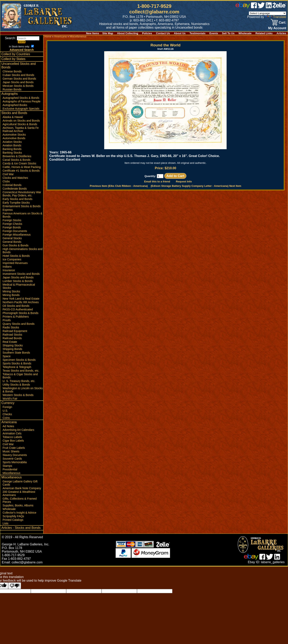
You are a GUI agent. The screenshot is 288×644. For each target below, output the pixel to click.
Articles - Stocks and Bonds (21, 528)
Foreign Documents (15, 231)
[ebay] (243, 7)
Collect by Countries (16, 54)
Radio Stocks (11, 327)
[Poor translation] (15, 586)
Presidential (10, 469)
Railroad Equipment (15, 331)
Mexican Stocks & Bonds (18, 86)
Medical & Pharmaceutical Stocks (19, 286)
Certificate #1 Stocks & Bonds (21, 171)
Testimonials (198, 33)
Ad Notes (8, 426)
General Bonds (12, 242)
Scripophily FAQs (13, 516)
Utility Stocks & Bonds (16, 385)
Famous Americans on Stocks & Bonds (22, 215)
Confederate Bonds (15, 189)
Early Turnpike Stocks (16, 203)
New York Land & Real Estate (21, 299)
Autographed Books (15, 105)
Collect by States (13, 59)
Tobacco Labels (12, 437)
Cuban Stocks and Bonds (18, 75)
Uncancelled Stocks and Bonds (19, 65)
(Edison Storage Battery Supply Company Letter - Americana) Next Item (196, 186)
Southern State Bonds (16, 353)
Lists (5, 523)
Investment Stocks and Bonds (21, 274)
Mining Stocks (11, 291)
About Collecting (128, 33)
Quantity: (154, 176)
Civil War (8, 174)
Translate (276, 17)
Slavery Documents (15, 455)
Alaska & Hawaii (13, 117)
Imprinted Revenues (15, 263)
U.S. (5, 411)
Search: (22, 38)
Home (48, 36)
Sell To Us (228, 33)
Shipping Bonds (12, 349)
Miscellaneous (11, 473)
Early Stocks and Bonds (17, 199)
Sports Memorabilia (15, 462)
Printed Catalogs (13, 520)
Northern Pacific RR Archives (21, 302)
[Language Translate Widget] (267, 13)
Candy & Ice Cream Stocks (19, 163)
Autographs (10, 94)
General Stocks (12, 238)
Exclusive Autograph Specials (21, 109)
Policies (147, 33)
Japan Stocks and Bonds (18, 82)
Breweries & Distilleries (17, 156)
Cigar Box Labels (13, 441)
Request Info (184, 181)
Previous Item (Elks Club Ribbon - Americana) (119, 186)
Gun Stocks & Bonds (15, 245)
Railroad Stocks (12, 335)
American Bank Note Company (22, 488)
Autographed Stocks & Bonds (21, 98)
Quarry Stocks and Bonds (19, 324)
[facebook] (254, 7)
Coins (6, 418)
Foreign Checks (12, 224)
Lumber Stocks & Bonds (18, 281)
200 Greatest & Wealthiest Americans (19, 493)
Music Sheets (11, 451)
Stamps (7, 466)
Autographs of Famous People (21, 101)
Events (214, 33)
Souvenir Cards (12, 459)
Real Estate (10, 342)
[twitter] (261, 7)
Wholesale (245, 33)
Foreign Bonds (12, 227)
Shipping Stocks (13, 345)
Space (7, 356)
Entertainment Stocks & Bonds (22, 206)
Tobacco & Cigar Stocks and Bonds (20, 376)
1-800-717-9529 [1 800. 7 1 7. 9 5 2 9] (154, 6)
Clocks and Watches (15, 178)
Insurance (9, 270)
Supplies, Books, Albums (18, 505)
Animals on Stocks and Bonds (21, 121)
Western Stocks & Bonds (18, 395)
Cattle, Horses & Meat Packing (22, 167)
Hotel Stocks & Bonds (16, 256)
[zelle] (279, 7)
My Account (277, 28)
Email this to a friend (157, 181)
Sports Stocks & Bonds (17, 363)
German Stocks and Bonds (19, 79)
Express (8, 210)
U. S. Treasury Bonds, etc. (19, 381)
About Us (180, 33)
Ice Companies (12, 259)
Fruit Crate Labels (14, 448)
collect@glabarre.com (154, 12)
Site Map (108, 33)
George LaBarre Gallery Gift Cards (20, 483)
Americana (9, 422)
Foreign (7, 407)
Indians (7, 267)
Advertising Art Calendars (18, 430)
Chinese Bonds (12, 71)
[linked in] (269, 7)
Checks (7, 414)
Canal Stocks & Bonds (16, 160)
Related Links (264, 33)
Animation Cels (12, 433)
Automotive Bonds (14, 138)
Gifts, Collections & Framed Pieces (20, 500)
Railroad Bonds (12, 338)
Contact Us (163, 33)
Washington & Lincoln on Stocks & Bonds (23, 390)
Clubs (6, 181)
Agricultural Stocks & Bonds (20, 124)
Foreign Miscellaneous (17, 235)
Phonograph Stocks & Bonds (20, 313)
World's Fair (10, 399)
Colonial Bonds (12, 185)
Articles (281, 33)
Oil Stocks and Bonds (16, 306)
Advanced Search (22, 50)
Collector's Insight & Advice (19, 513)
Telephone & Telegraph (17, 367)
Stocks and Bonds (14, 113)
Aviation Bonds (12, 145)
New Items (92, 33)
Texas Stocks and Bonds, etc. (21, 371)
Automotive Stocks (14, 135)
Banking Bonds (12, 149)
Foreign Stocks (12, 220)
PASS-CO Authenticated (18, 309)
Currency (8, 403)
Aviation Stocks (12, 142)
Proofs (7, 320)
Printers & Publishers (16, 317)
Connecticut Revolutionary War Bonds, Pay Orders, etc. (22, 194)
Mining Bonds (11, 295)
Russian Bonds (12, 89)
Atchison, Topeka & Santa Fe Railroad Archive (21, 129)
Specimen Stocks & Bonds (19, 360)
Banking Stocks (12, 153)
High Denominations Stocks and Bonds (22, 251)
